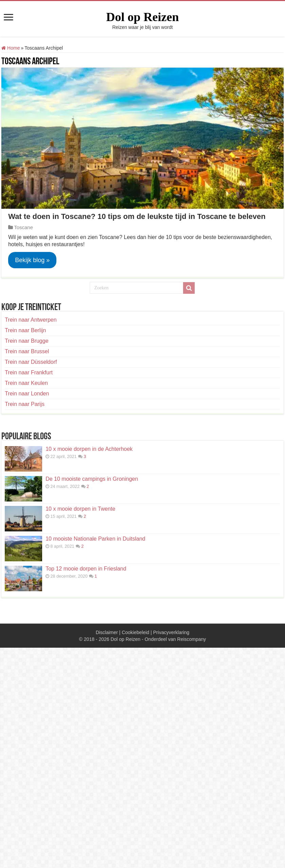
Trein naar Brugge (26, 341)
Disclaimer (107, 632)
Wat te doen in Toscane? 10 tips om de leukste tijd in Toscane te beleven (137, 216)
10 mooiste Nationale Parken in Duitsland (95, 539)
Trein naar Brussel (27, 351)
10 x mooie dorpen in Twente (80, 509)
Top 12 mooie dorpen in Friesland (86, 569)
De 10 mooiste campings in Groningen (92, 479)
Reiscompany (192, 639)
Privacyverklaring (171, 632)
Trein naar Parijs (25, 404)
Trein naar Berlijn (25, 330)
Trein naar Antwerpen (31, 320)
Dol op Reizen (143, 17)
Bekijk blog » (32, 260)
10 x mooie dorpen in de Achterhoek (89, 449)
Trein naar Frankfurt (29, 372)
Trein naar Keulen (26, 383)
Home (11, 48)
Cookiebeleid (135, 632)
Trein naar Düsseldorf (31, 362)
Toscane (23, 227)
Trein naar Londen (27, 394)
